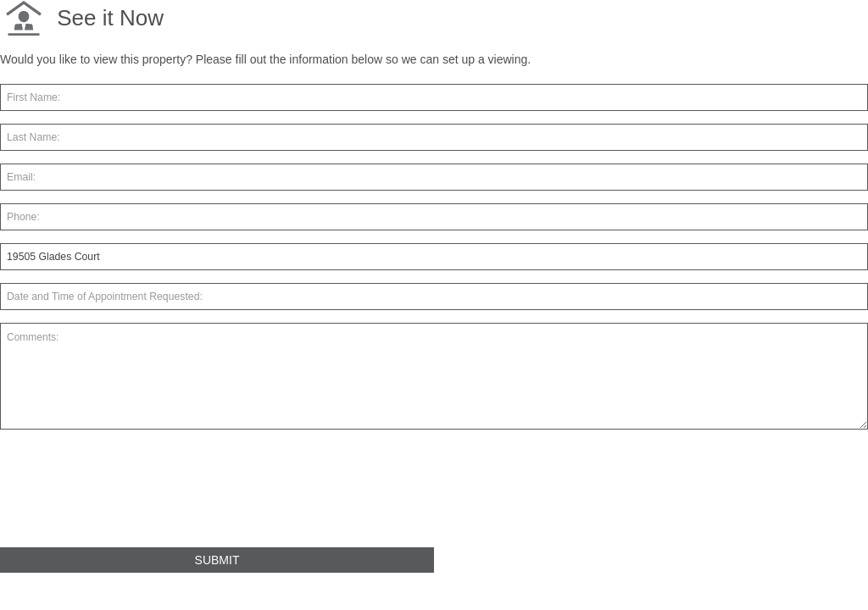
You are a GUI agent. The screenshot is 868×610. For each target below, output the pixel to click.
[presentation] (129, 496)
